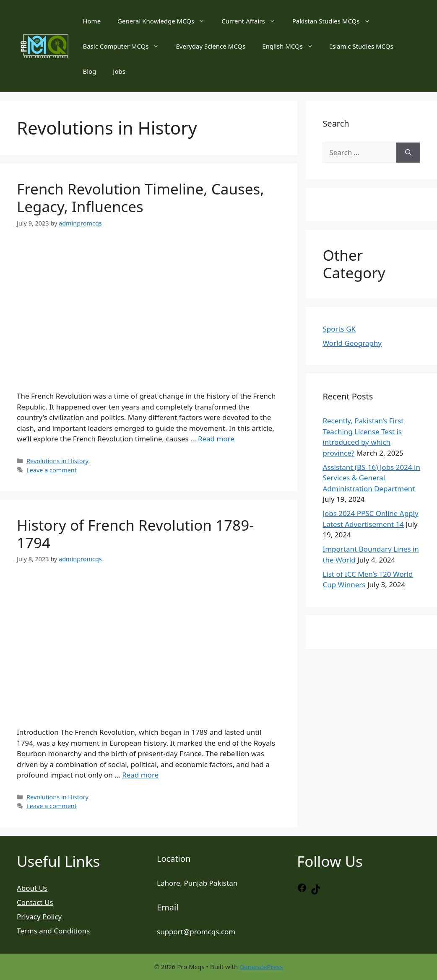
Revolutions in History (57, 461)
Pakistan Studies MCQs (336, 21)
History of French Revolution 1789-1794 (135, 534)
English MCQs (292, 46)
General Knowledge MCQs (165, 21)
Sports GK (339, 329)
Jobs (119, 71)
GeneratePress (261, 967)
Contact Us (35, 902)
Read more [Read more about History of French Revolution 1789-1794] (140, 775)
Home (92, 21)
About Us (32, 888)
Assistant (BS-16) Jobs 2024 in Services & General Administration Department (371, 478)
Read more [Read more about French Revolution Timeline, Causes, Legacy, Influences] (216, 439)
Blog (89, 71)
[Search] (408, 153)
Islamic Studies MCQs (362, 46)
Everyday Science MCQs (211, 46)
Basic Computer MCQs (125, 46)
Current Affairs (252, 21)
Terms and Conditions (53, 931)
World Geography (352, 343)
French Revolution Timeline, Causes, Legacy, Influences (140, 198)
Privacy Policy (39, 916)
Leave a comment (52, 470)
